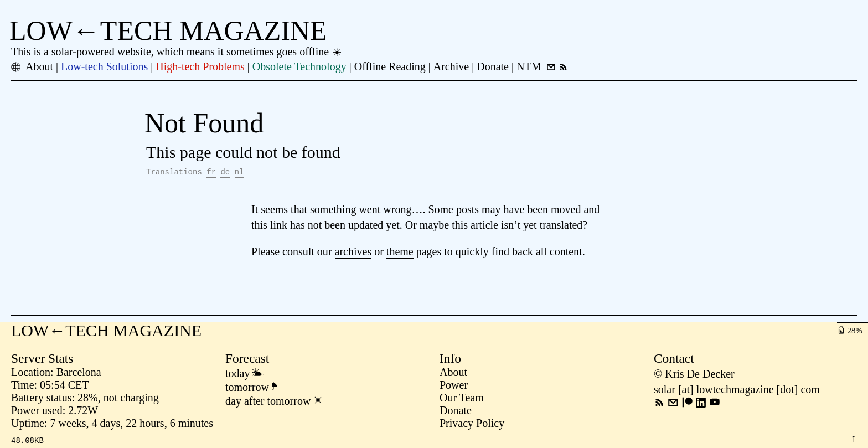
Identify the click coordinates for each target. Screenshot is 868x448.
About (453, 374)
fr (211, 173)
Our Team (462, 399)
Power (454, 387)
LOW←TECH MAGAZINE (168, 30)
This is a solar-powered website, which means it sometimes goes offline (177, 52)
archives (353, 253)
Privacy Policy (472, 425)
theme (400, 253)
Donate (456, 412)
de (225, 173)
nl (239, 173)
